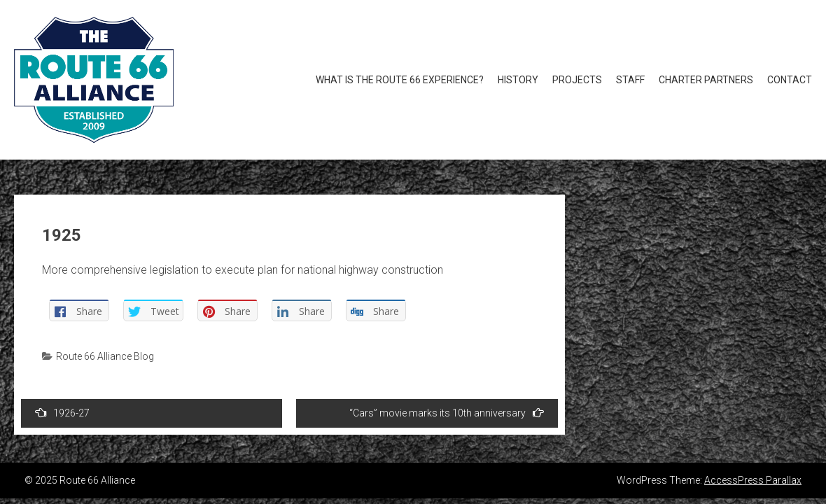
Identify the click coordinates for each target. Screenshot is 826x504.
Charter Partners (706, 80)
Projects (577, 80)
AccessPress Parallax (753, 480)
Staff (630, 80)
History (518, 80)
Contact (790, 80)
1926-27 (62, 413)
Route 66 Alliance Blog (105, 356)
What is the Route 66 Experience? (400, 80)
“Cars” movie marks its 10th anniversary (447, 413)
